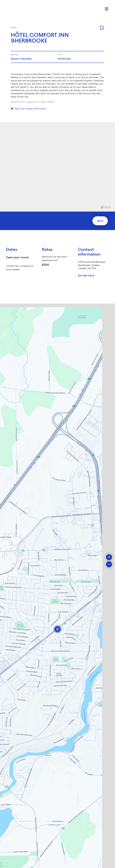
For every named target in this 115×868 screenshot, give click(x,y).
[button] (57, 629)
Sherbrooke (64, 59)
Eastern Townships (21, 59)
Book (100, 221)
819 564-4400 (86, 275)
